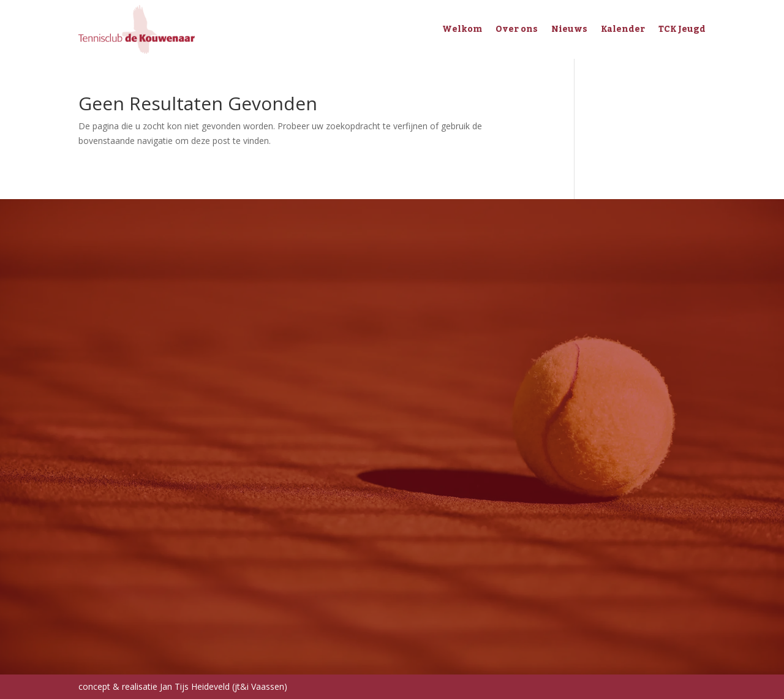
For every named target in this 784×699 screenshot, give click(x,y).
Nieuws (569, 29)
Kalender (623, 29)
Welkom (462, 29)
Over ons (517, 29)
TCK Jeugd (682, 29)
